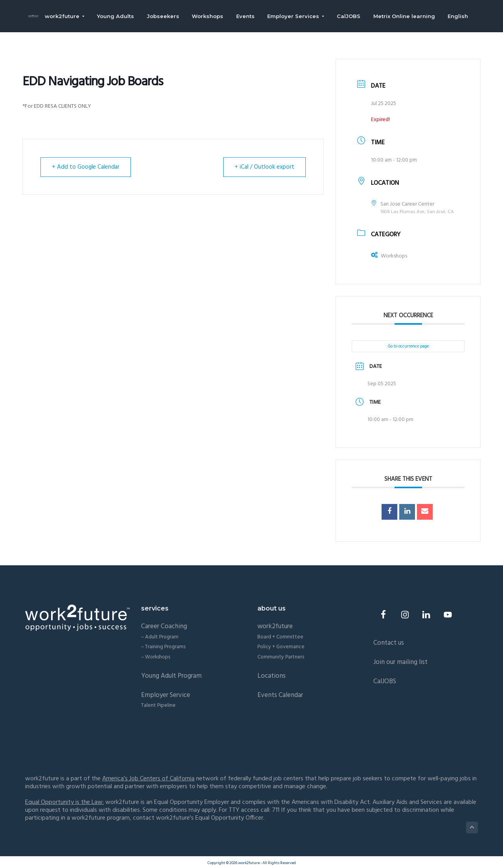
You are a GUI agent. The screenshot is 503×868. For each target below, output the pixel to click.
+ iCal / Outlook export (264, 167)
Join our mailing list (400, 662)
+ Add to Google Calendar (86, 167)
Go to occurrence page (408, 346)
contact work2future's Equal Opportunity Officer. (199, 818)
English (461, 17)
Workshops (389, 256)
